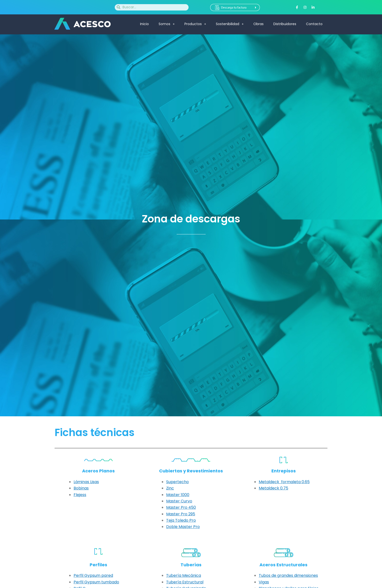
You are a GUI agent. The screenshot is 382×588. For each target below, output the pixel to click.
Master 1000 (178, 495)
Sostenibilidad (230, 24)
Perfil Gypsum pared (93, 575)
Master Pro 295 (181, 514)
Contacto (314, 24)
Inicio (144, 24)
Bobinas (81, 488)
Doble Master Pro (183, 527)
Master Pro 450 (181, 507)
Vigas (264, 582)
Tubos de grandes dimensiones (288, 575)
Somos (167, 24)
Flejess (80, 495)
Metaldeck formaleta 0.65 (284, 482)
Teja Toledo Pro (181, 520)
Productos (195, 24)
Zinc (170, 488)
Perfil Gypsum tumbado (96, 582)
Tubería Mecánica (184, 575)
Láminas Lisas (86, 482)
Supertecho (177, 482)
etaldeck (271, 488)
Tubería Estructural (185, 582)
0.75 (284, 488)
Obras (258, 24)
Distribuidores (285, 24)
